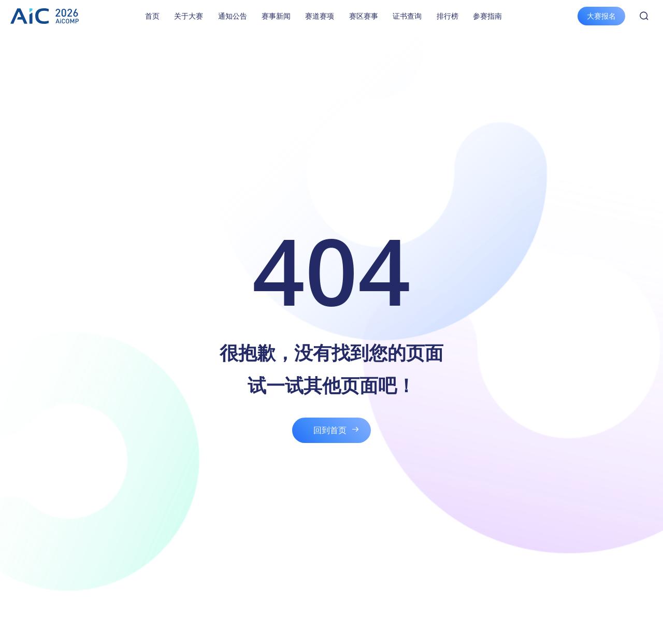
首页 (152, 16)
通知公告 (233, 16)
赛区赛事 (364, 16)
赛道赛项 (320, 16)
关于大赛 (189, 16)
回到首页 (330, 430)
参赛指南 (487, 16)
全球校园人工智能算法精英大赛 (45, 16)
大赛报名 (601, 16)
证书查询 (407, 16)
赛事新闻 (276, 16)
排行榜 (448, 16)
